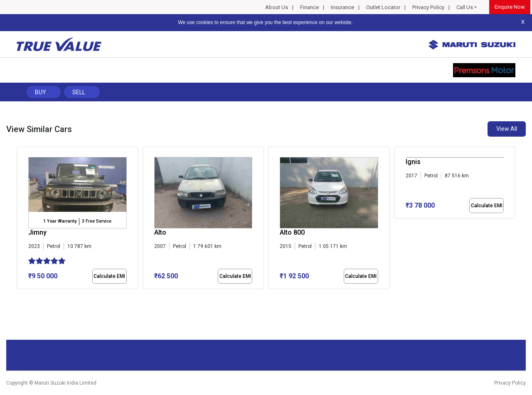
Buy (41, 92)
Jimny (37, 232)
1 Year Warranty (60, 221)
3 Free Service (97, 221)
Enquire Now (510, 7)
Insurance (342, 7)
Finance (309, 7)
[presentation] (21, 220)
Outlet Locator (383, 7)
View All (507, 129)
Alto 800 (292, 232)
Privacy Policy (428, 7)
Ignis (413, 162)
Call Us (465, 7)
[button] (19, 296)
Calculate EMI (109, 276)
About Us (277, 7)
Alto (160, 232)
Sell (79, 92)
